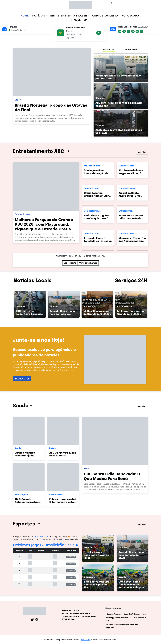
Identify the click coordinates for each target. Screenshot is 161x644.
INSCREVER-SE (22, 379)
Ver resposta (70, 263)
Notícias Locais (33, 281)
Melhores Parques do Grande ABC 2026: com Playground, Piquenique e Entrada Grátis (44, 225)
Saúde (23, 406)
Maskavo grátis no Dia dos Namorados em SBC (132, 241)
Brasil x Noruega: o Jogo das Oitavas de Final (127, 614)
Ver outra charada (88, 263)
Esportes (27, 524)
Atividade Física (92, 166)
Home (25, 16)
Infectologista (56, 494)
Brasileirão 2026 (42, 536)
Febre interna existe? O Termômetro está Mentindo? (63, 502)
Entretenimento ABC (42, 151)
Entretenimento (127, 188)
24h (87, 20)
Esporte (19, 100)
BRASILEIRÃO (131, 49)
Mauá (87, 469)
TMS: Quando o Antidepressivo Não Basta (27, 502)
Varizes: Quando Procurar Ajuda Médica (25, 456)
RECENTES (109, 49)
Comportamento (92, 211)
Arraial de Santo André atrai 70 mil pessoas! (130, 196)
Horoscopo (130, 16)
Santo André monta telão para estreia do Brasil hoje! (132, 219)
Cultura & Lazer (23, 214)
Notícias (39, 16)
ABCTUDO (85, 640)
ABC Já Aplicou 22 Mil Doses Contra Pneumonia (63, 456)
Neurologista (21, 494)
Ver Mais (142, 152)
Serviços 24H (131, 281)
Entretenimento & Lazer (69, 16)
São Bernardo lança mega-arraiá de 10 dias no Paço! (131, 174)
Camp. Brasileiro (105, 16)
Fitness (75, 20)
